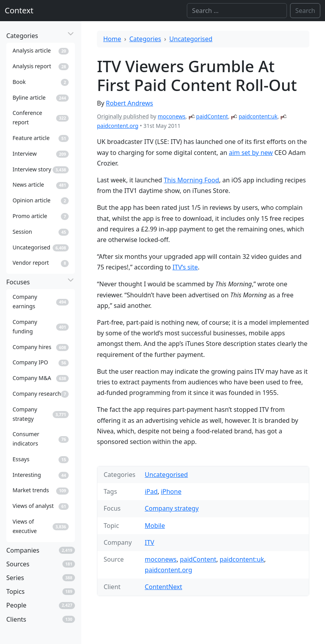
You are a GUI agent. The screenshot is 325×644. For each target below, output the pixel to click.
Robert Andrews (130, 103)
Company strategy (172, 508)
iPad (151, 491)
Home (112, 39)
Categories (145, 39)
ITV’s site (185, 267)
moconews (172, 116)
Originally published (123, 116)
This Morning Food (191, 180)
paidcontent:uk (258, 116)
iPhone (171, 491)
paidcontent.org (118, 126)
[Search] (237, 11)
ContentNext (163, 587)
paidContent (212, 116)
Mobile (155, 526)
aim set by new (251, 153)
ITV (150, 542)
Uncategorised (191, 39)
